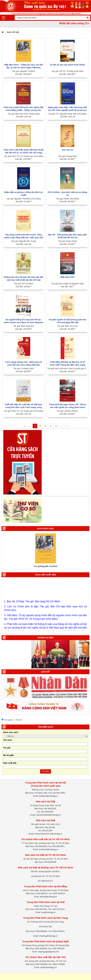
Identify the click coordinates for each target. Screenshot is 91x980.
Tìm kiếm (46, 771)
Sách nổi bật (13, 32)
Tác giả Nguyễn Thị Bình (45, 566)
